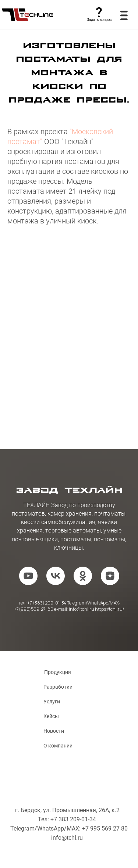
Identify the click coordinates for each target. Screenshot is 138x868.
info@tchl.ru (67, 838)
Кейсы (51, 716)
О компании (58, 746)
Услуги (52, 702)
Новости (54, 731)
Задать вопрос (99, 20)
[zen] (110, 576)
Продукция (58, 672)
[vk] (56, 576)
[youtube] (28, 576)
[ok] (83, 576)
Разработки (58, 687)
